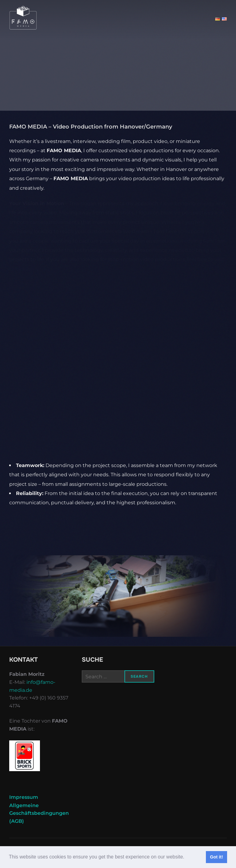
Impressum (24, 797)
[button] (187, 858)
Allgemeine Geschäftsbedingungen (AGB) (39, 813)
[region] (118, 596)
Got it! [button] (216, 857)
